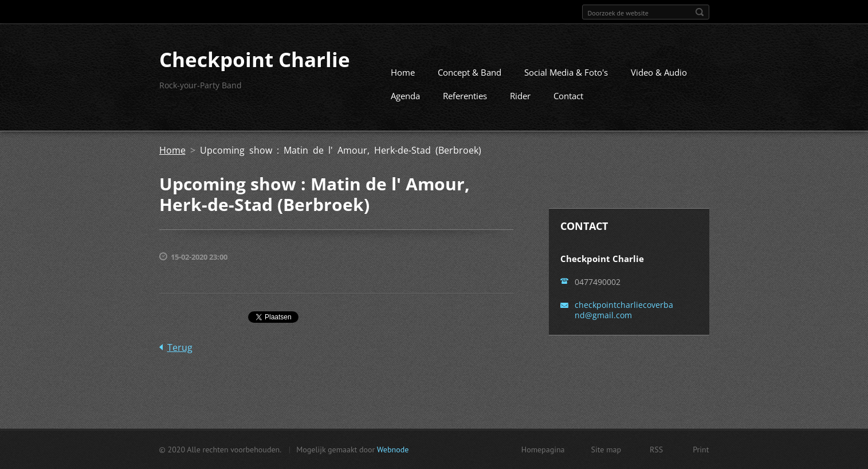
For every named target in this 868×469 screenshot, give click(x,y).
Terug (180, 347)
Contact (568, 96)
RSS (656, 450)
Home (403, 72)
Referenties (465, 96)
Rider (520, 96)
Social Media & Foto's (566, 72)
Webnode (393, 450)
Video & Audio (659, 72)
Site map (606, 450)
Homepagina (543, 450)
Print (701, 450)
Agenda (405, 96)
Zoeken (700, 12)
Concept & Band (470, 72)
